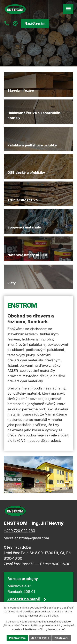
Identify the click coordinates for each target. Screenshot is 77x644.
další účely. (52, 616)
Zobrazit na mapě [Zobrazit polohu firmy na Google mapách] (24, 599)
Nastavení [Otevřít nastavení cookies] (61, 638)
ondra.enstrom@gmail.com (26, 538)
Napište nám (35, 23)
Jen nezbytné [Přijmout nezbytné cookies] (40, 638)
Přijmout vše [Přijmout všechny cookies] (17, 638)
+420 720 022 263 (19, 531)
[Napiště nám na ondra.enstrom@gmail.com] (15, 23)
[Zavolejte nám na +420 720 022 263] (7, 23)
